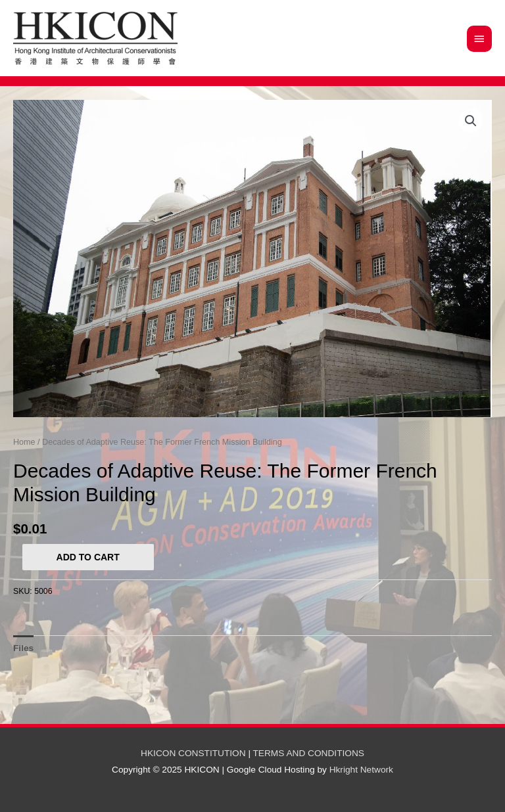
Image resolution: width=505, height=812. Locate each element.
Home (24, 442)
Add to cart (88, 557)
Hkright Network (361, 770)
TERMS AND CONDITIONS (309, 753)
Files (23, 648)
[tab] (23, 648)
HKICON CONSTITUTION (193, 753)
